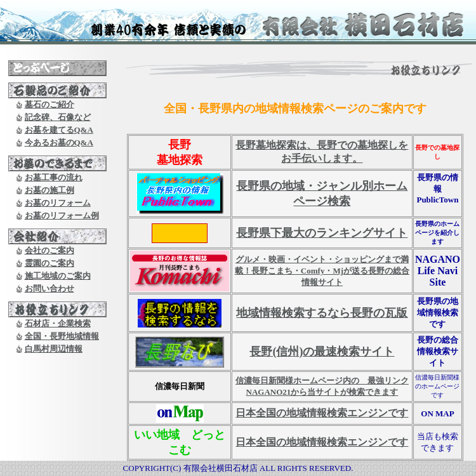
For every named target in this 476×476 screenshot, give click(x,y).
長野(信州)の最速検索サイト (322, 352)
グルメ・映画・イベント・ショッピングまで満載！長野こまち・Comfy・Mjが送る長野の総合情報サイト (322, 271)
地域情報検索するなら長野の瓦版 (322, 313)
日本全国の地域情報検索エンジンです (322, 413)
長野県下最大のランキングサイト (322, 233)
